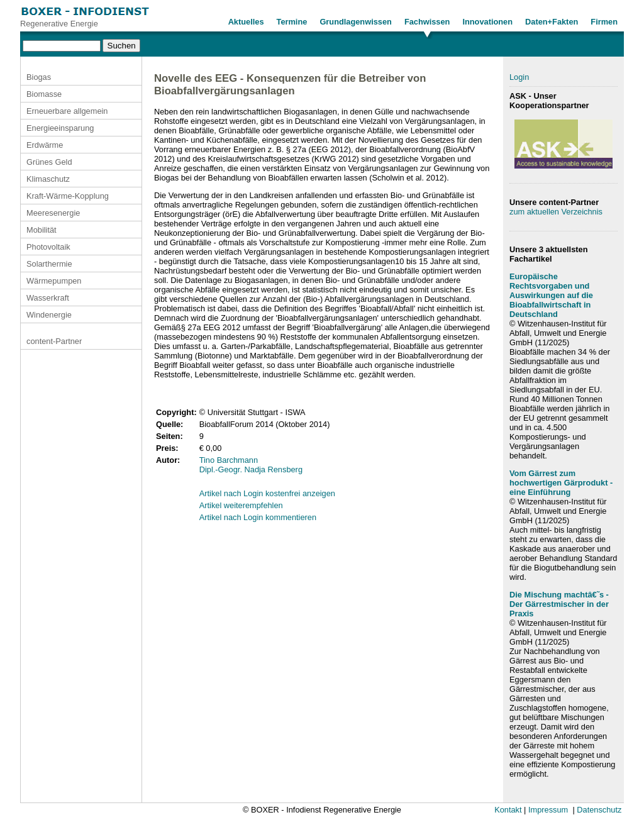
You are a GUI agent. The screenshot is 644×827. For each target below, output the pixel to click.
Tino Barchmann (229, 460)
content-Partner (54, 341)
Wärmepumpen (54, 281)
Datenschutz (599, 810)
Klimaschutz (48, 179)
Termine (292, 22)
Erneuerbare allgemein (67, 111)
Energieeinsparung (60, 128)
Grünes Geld (49, 162)
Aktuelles (246, 22)
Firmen (604, 22)
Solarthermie (49, 264)
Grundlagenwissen (356, 22)
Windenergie (49, 315)
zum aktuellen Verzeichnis (556, 212)
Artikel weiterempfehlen (241, 505)
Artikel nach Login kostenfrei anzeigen (267, 493)
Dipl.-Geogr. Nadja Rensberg (251, 469)
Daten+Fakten (552, 22)
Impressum (548, 810)
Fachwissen (427, 22)
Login (519, 77)
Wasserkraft (48, 298)
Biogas (39, 77)
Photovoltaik (48, 247)
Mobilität (42, 230)
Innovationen (487, 22)
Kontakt (508, 810)
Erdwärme (45, 145)
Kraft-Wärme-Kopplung (68, 196)
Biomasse (44, 94)
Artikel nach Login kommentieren (258, 517)
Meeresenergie (53, 213)
